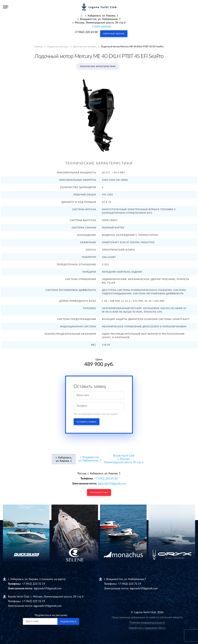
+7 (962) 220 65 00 (86, 32)
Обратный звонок (114, 34)
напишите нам (99, 493)
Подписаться (68, 622)
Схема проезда (102, 26)
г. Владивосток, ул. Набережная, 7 (90, 459)
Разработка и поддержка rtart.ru (147, 628)
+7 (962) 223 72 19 (33, 584)
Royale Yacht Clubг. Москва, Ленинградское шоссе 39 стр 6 (124, 459)
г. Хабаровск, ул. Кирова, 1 (64, 459)
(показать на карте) (54, 579)
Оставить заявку (87, 422)
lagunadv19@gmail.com (112, 484)
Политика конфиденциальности (147, 623)
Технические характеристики (98, 67)
